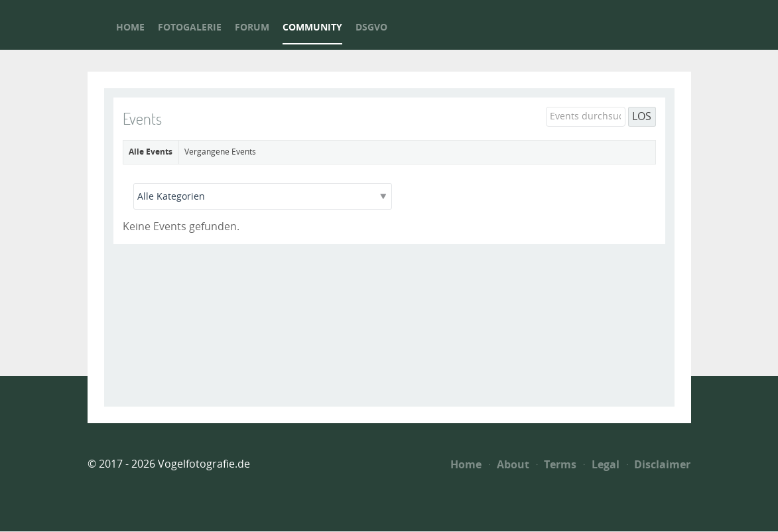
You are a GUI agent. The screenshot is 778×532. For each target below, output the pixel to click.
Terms (557, 464)
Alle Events (151, 152)
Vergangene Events (220, 152)
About (509, 464)
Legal (602, 464)
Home (466, 464)
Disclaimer (659, 464)
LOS (642, 116)
